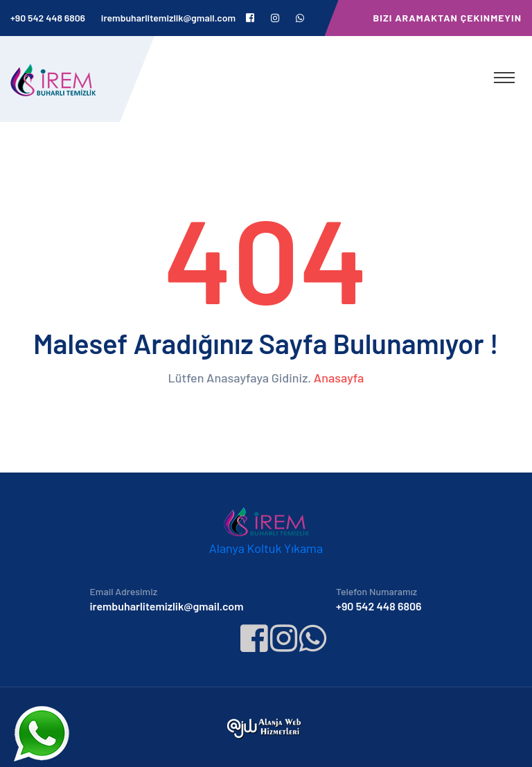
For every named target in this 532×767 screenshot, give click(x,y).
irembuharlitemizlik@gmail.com (168, 18)
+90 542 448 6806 (48, 18)
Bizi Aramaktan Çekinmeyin (447, 18)
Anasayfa (339, 378)
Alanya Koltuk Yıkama (266, 548)
